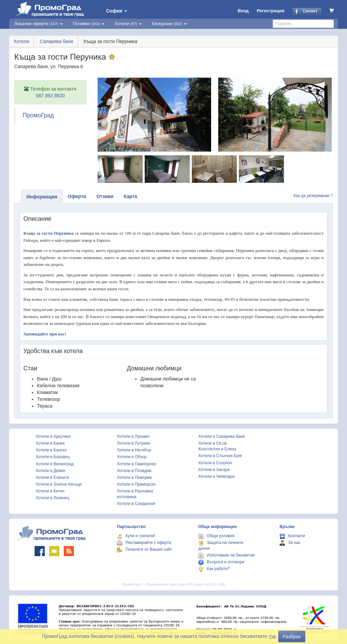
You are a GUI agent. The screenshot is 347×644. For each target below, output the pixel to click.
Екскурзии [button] (169, 24)
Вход (243, 11)
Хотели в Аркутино (53, 436)
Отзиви (105, 196)
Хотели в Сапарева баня (221, 436)
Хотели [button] (128, 24)
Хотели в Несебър (134, 450)
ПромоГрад (38, 115)
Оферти (77, 196)
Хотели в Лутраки (133, 443)
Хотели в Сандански (136, 504)
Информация (42, 197)
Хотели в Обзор (132, 457)
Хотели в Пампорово (137, 464)
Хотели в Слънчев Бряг (220, 456)
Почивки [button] (89, 24)
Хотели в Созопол (215, 463)
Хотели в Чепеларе (216, 476)
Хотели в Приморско (136, 484)
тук (272, 636)
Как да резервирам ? (313, 196)
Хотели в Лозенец (52, 498)
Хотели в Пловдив (134, 471)
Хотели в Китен (50, 491)
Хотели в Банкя (50, 443)
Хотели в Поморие (134, 477)
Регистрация (271, 11)
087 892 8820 (50, 96)
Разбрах (292, 637)
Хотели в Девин (50, 471)
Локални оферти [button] (38, 24)
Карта (130, 196)
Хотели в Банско (51, 450)
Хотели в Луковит (133, 436)
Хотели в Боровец (53, 457)
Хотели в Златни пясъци (59, 484)
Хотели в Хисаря (214, 470)
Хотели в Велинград (55, 464)
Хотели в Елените (53, 477)
